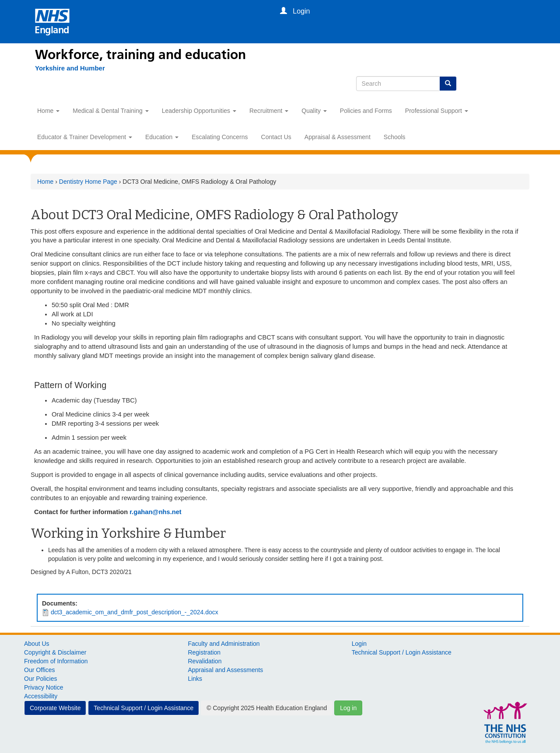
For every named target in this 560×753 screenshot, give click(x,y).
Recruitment (269, 111)
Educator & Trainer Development (85, 137)
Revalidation (205, 661)
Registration (204, 652)
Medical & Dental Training (110, 111)
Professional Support (437, 111)
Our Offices (40, 670)
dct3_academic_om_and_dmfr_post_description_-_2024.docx (135, 612)
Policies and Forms (366, 111)
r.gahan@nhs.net (156, 512)
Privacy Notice (44, 687)
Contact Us (276, 137)
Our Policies (40, 679)
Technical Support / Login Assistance (402, 652)
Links (195, 679)
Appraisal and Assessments (225, 670)
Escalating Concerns (220, 137)
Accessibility (41, 696)
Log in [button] (348, 708)
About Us (37, 644)
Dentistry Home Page (88, 182)
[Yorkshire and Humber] (70, 68)
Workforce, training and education (140, 55)
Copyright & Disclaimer (55, 652)
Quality (314, 111)
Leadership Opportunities (199, 111)
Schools (395, 137)
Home (48, 111)
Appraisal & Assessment (338, 137)
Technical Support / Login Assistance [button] (143, 708)
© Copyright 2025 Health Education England (267, 708)
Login (359, 644)
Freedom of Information (56, 661)
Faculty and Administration (224, 644)
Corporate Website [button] (55, 708)
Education (162, 137)
